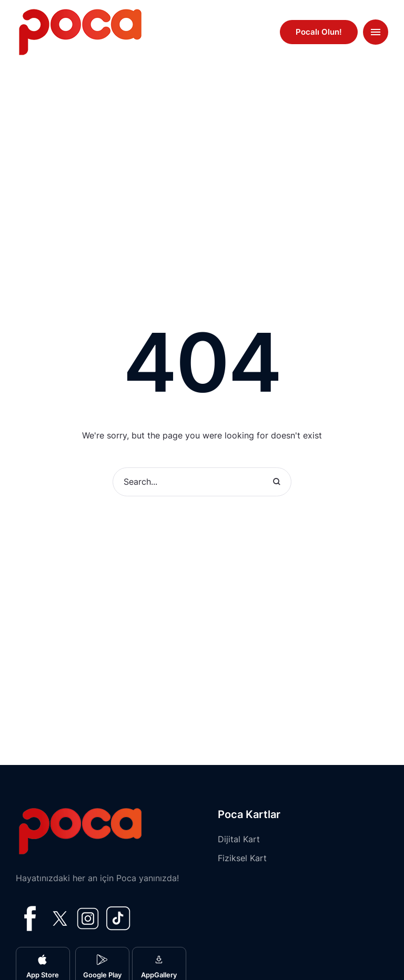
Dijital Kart (239, 839)
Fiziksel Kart (242, 858)
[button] (319, 32)
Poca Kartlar (249, 814)
